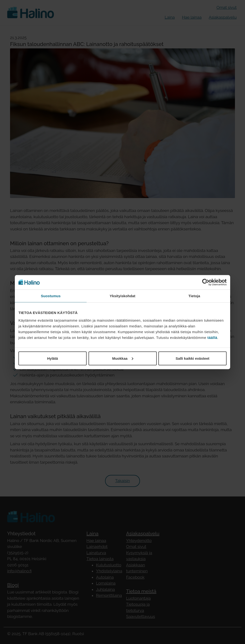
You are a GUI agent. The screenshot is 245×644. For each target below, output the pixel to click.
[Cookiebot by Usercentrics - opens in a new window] (206, 282)
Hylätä (53, 358)
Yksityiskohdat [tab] (122, 296)
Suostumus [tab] (51, 296)
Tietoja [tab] (194, 296)
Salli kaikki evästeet (192, 358)
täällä (212, 337)
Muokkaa (123, 358)
